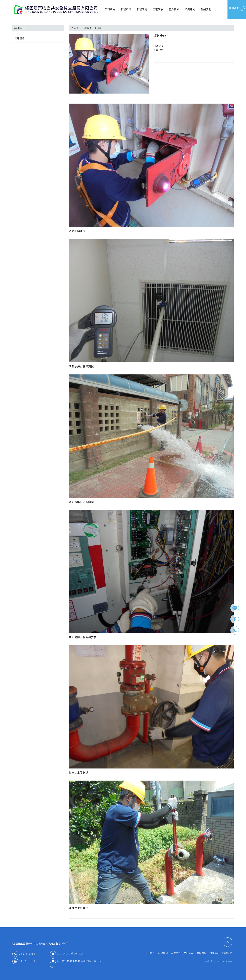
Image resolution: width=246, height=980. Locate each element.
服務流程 (142, 9)
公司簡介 (110, 9)
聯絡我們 (206, 9)
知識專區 (214, 953)
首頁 (75, 28)
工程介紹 (189, 953)
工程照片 (19, 38)
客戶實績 (174, 9)
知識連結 (190, 9)
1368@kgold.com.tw (67, 953)
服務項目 (126, 9)
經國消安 (237, 8)
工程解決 (158, 9)
